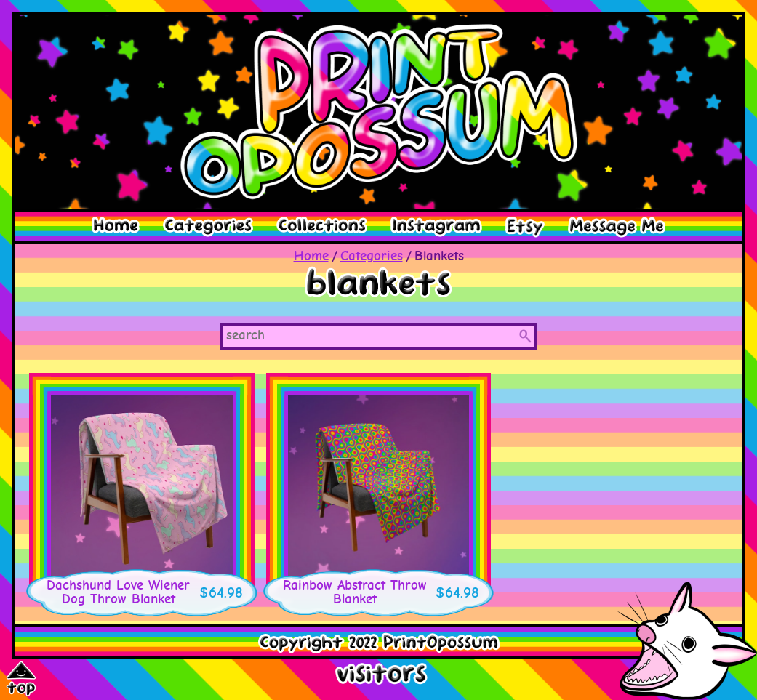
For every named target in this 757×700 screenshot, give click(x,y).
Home (311, 256)
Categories (372, 256)
